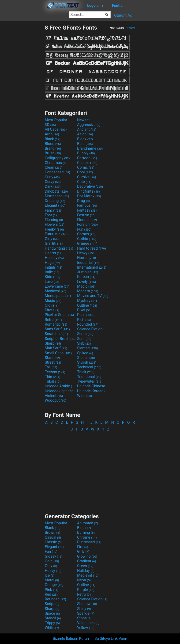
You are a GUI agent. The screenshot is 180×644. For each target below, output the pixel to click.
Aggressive (89, 125)
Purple (86, 590)
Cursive (87, 177)
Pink (52, 590)
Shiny (84, 609)
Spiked (85, 353)
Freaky (54, 229)
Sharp (53, 343)
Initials (54, 267)
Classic (87, 163)
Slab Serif (56, 348)
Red (51, 594)
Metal (52, 580)
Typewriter (89, 381)
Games (86, 234)
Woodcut (55, 400)
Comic (86, 167)
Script (85, 334)
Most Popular (56, 120)
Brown (52, 532)
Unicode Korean (93, 391)
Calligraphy (57, 158)
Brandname (90, 148)
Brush (53, 153)
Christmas (56, 163)
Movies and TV (93, 296)
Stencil (86, 358)
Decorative (90, 186)
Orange (54, 585)
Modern (88, 291)
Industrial (88, 263)
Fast (52, 215)
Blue (84, 528)
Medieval (56, 291)
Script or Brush (60, 339)
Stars (52, 358)
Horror (87, 258)
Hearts (54, 253)
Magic (86, 286)
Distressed (57, 196)
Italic (52, 272)
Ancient (87, 129)
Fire (83, 547)
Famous (87, 205)
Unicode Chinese (93, 386)
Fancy (53, 210)
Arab (52, 134)
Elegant (55, 205)
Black (53, 139)
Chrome (87, 537)
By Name (131, 28)
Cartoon (87, 158)
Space (52, 613)
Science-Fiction (93, 329)
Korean (86, 277)
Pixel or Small (59, 315)
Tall (51, 367)
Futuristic (57, 234)
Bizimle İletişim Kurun (71, 638)
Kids (52, 277)
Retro (53, 320)
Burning (86, 532)
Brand (53, 148)
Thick (86, 372)
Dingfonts (88, 191)
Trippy (52, 623)
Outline (87, 305)
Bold (85, 144)
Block (85, 139)
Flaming (54, 220)
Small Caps (58, 353)
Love (52, 282)
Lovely (86, 282)
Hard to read (92, 248)
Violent (54, 396)
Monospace (58, 296)
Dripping (55, 201)
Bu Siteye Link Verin (111, 638)
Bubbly (86, 153)
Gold (52, 561)
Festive (86, 215)
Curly (52, 177)
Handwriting (59, 248)
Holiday (54, 258)
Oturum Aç (123, 15)
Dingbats (56, 191)
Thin (52, 377)
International (92, 267)
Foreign (87, 224)
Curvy (53, 182)
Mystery (87, 301)
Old (51, 305)
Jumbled (88, 272)
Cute (84, 182)
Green (85, 566)
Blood (53, 144)
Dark (53, 186)
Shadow (87, 604)
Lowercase (57, 286)
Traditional (89, 377)
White (52, 628)
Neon (84, 580)
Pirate (52, 310)
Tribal (53, 381)
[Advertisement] (22, 95)
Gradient (86, 561)
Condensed (57, 172)
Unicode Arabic (60, 386)
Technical (89, 367)
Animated (88, 523)
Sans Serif (57, 329)
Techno (55, 372)
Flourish (87, 220)
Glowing (87, 556)
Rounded (88, 324)
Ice (50, 575)
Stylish (87, 362)
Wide (84, 396)
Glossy (54, 556)
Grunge (87, 243)
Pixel (84, 310)
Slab (84, 343)
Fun (84, 229)
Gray (51, 566)
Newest (83, 120)
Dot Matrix (89, 196)
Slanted (88, 348)
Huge (52, 263)
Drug (83, 201)
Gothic (87, 239)
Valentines (88, 623)
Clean (54, 167)
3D (50, 125)
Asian (85, 134)
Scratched (56, 334)
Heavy (86, 253)
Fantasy (87, 210)
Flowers (55, 224)
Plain (85, 315)
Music (53, 301)
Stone (84, 618)
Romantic (56, 324)
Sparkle (86, 613)
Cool (85, 172)
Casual (53, 537)
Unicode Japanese (60, 391)
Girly (52, 239)
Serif (84, 339)
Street (53, 362)
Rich (84, 320)
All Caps (56, 129)
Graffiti (54, 243)
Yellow (86, 628)
